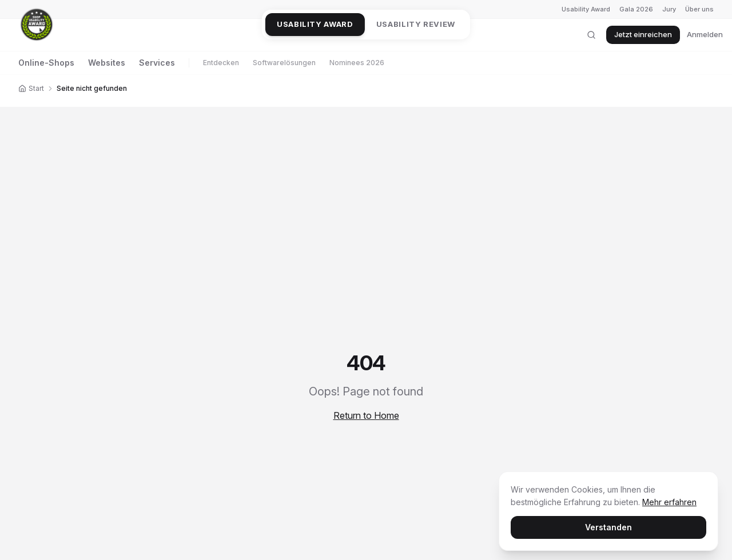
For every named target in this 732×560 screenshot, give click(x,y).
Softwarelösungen (284, 63)
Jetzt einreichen (643, 34)
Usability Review (416, 24)
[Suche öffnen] (591, 35)
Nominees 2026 (357, 63)
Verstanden (608, 527)
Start (31, 88)
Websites (107, 63)
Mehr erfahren (669, 502)
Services (157, 63)
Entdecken (221, 63)
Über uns (699, 9)
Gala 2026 (636, 9)
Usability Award (586, 9)
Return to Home (366, 415)
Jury (669, 9)
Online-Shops (46, 63)
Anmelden (705, 34)
